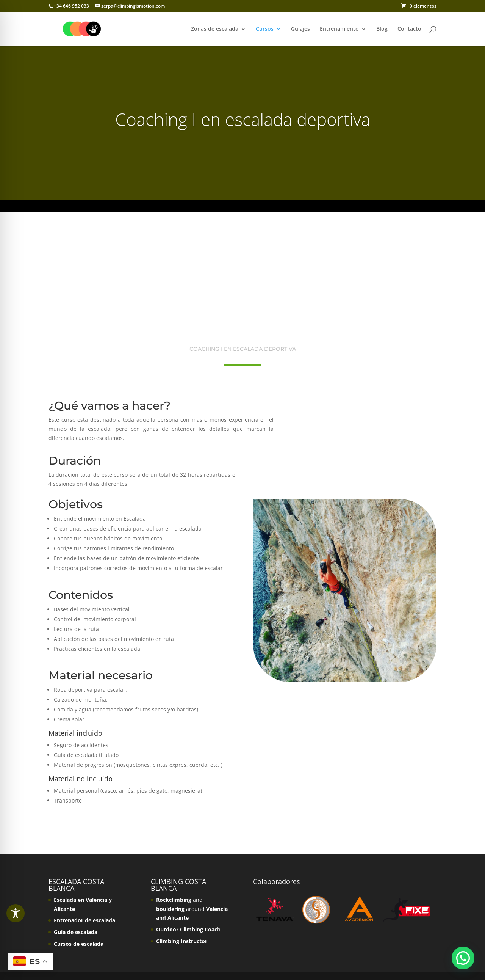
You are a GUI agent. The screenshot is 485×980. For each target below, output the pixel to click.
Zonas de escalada (215, 29)
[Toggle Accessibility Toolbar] (16, 913)
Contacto (409, 29)
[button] (463, 958)
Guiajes (300, 29)
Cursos (265, 29)
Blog (382, 29)
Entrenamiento (339, 29)
